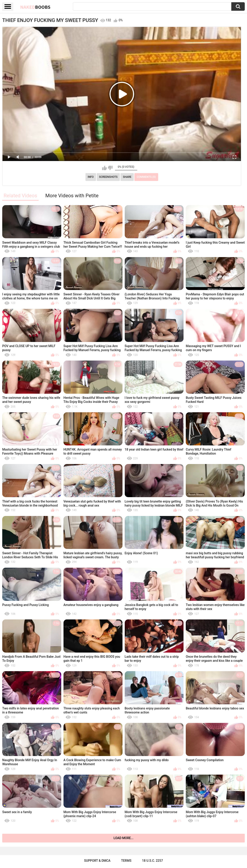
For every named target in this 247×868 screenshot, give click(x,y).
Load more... (123, 838)
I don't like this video (110, 168)
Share (127, 177)
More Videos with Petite (72, 196)
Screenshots (108, 177)
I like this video (104, 168)
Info (91, 177)
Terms (126, 861)
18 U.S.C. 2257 (152, 861)
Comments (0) (146, 177)
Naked (35, 7)
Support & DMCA (97, 861)
